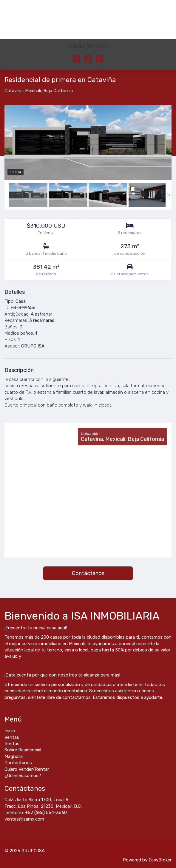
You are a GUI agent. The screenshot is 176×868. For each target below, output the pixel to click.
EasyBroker (160, 860)
